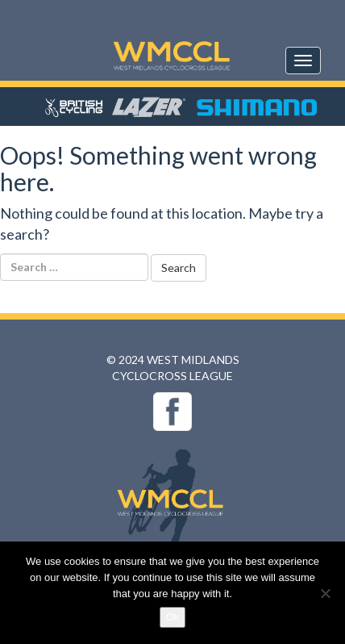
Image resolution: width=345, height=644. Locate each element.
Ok (173, 617)
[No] (325, 593)
